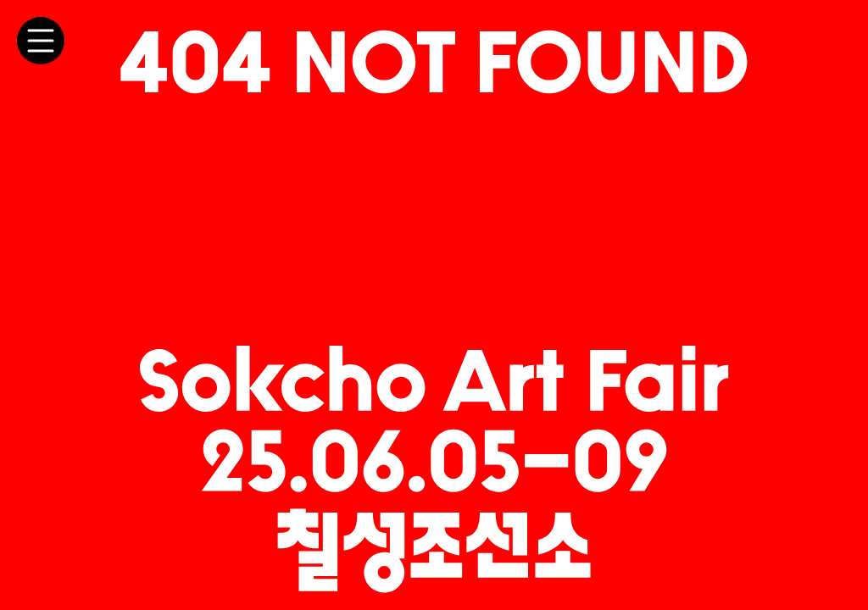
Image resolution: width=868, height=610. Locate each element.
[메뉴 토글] (41, 41)
